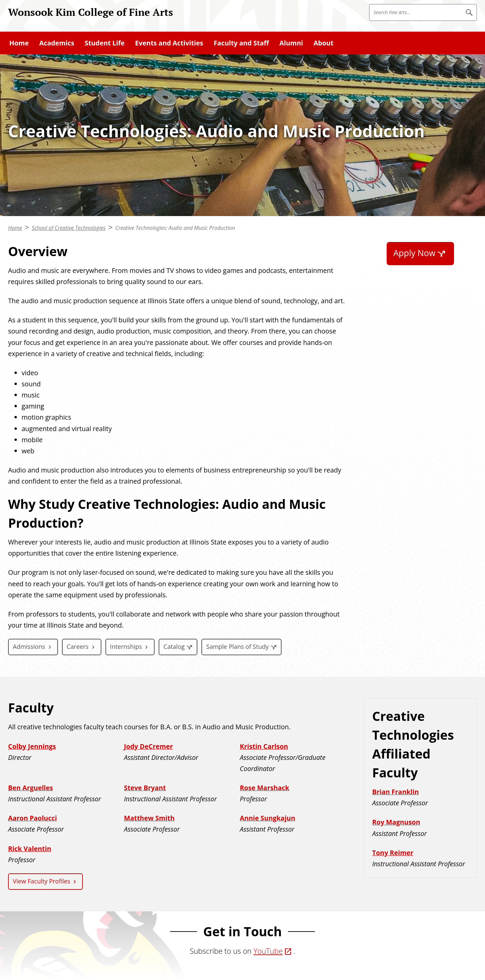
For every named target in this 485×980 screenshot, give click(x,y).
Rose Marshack (265, 788)
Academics (57, 43)
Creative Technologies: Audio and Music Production (175, 228)
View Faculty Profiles (41, 881)
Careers (78, 646)
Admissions (29, 646)
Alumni (291, 43)
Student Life (105, 43)
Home (19, 43)
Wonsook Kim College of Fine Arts (91, 12)
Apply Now (414, 253)
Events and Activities (169, 43)
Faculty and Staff (241, 43)
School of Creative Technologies (69, 228)
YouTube (268, 951)
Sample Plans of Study (237, 646)
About (324, 43)
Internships (126, 646)
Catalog (174, 646)
